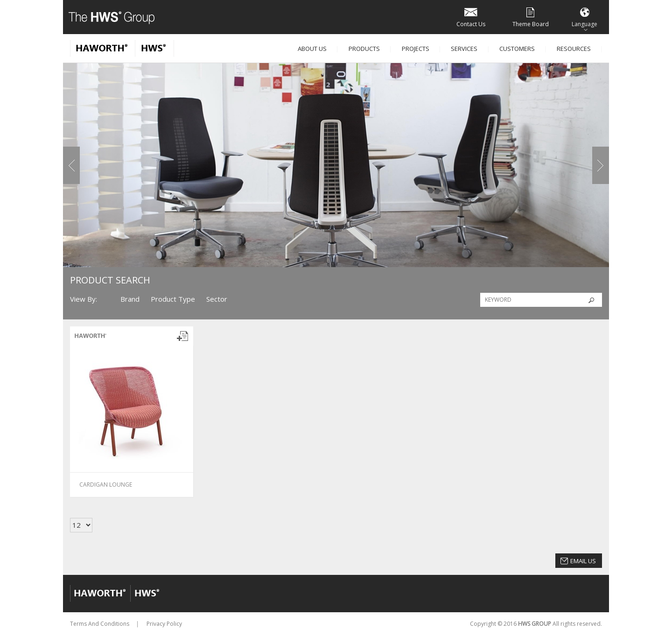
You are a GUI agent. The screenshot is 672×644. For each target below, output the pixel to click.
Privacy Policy (164, 624)
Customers (517, 49)
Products (364, 49)
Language (584, 17)
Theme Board (531, 17)
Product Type (173, 299)
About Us (312, 49)
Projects (416, 49)
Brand (130, 299)
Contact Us (471, 17)
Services (464, 49)
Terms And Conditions (100, 624)
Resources (574, 49)
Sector (217, 299)
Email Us (583, 561)
